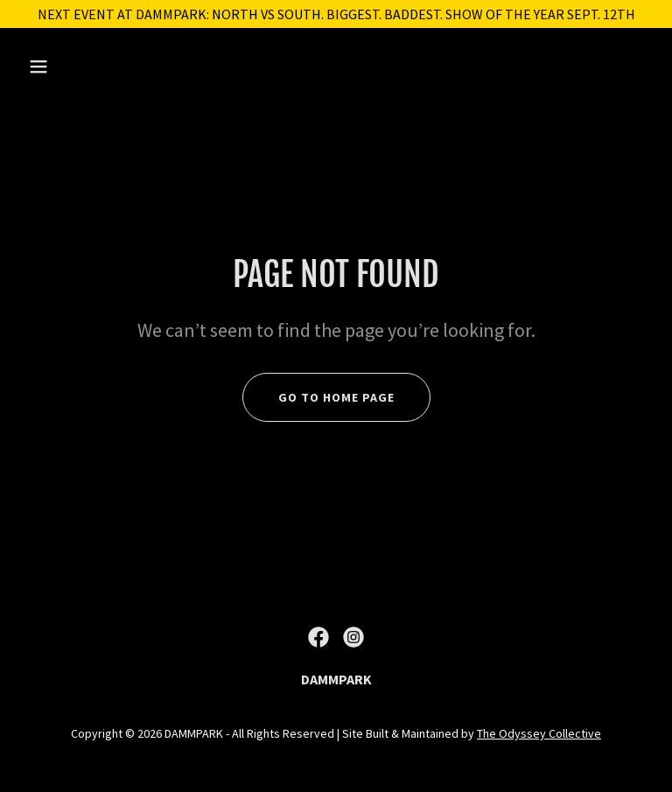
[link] (318, 637)
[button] (93, 67)
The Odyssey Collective (539, 733)
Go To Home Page (336, 397)
